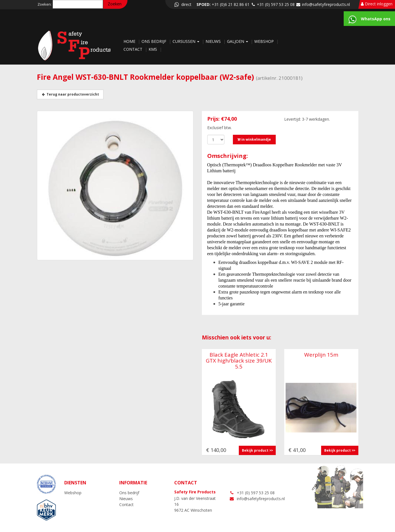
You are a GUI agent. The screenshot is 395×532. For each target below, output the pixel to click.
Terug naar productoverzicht (70, 94)
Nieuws (214, 41)
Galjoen (238, 41)
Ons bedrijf (155, 41)
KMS (153, 49)
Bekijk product (255, 450)
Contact (133, 49)
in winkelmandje (254, 139)
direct (182, 4)
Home (130, 41)
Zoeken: (45, 4)
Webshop (265, 41)
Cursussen (187, 41)
